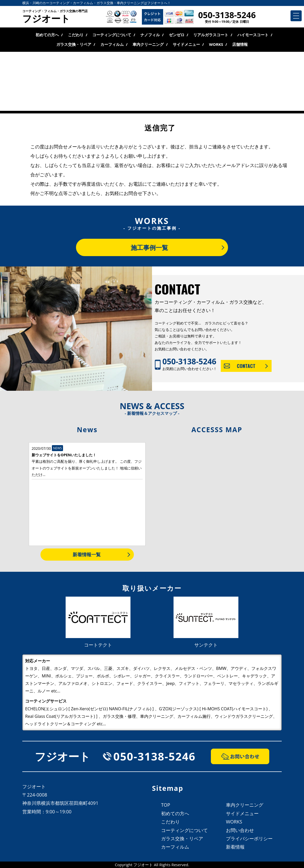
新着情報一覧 (87, 554)
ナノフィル (150, 35)
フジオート (55, 17)
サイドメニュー (186, 44)
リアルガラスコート (211, 35)
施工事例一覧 (149, 247)
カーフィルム (112, 44)
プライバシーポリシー (249, 838)
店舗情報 (240, 44)
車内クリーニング (148, 44)
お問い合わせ (240, 830)
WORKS (216, 44)
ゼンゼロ (177, 35)
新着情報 (235, 847)
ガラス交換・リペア (74, 44)
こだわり (76, 35)
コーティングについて (112, 35)
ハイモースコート (253, 35)
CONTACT (246, 366)
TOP (166, 805)
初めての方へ (47, 35)
